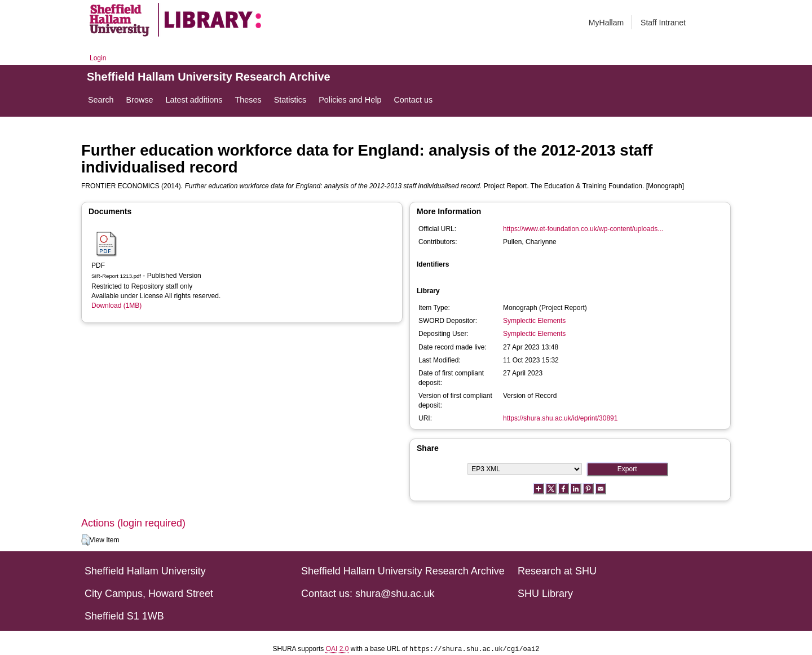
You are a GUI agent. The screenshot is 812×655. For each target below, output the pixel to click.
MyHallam (606, 23)
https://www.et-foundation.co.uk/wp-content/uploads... (583, 229)
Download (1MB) (116, 306)
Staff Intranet (663, 23)
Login (98, 58)
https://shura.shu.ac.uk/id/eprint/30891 (560, 418)
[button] (85, 540)
